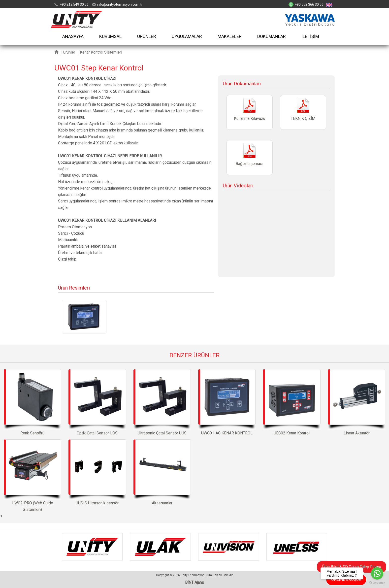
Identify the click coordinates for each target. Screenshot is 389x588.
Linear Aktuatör (357, 402)
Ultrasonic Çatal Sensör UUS (162, 402)
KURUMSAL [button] (110, 36)
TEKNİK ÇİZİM (303, 112)
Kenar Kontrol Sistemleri (101, 52)
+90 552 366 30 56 (309, 4)
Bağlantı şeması (249, 158)
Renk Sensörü (32, 402)
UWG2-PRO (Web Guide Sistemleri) (32, 476)
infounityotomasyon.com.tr (120, 4)
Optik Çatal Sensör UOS (97, 402)
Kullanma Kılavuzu (249, 112)
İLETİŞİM (310, 36)
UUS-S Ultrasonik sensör (97, 473)
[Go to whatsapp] (377, 573)
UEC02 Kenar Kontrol (292, 402)
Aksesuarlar (162, 473)
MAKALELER (230, 36)
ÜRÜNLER (147, 36)
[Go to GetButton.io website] (377, 583)
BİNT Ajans (194, 582)
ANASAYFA (73, 36)
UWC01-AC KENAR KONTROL (227, 402)
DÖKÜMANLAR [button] (272, 36)
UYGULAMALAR (187, 36)
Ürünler (69, 52)
